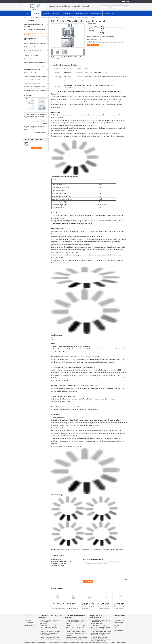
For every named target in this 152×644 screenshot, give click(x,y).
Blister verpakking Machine (32, 73)
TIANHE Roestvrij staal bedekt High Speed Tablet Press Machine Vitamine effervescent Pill (101, 639)
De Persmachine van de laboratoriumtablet (31, 39)
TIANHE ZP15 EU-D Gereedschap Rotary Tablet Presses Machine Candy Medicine (121, 606)
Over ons (56, 13)
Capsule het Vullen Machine (32, 69)
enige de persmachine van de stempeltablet (33, 51)
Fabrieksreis (67, 13)
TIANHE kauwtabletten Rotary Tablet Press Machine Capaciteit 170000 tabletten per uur (76, 627)
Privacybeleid (27, 642)
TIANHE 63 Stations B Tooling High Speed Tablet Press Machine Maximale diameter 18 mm (101, 627)
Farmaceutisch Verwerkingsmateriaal (35, 62)
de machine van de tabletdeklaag (34, 66)
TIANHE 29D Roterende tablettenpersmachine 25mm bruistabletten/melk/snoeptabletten (58, 606)
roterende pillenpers (119, 549)
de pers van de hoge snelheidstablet (35, 30)
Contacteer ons (96, 13)
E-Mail (117, 625)
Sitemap (118, 628)
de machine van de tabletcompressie (35, 43)
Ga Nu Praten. (109, 13)
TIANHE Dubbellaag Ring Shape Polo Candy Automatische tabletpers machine (50, 627)
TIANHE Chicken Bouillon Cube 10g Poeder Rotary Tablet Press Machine (76, 632)
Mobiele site (119, 631)
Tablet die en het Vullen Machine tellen (35, 76)
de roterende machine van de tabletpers (48, 17)
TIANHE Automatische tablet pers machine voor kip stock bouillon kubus (50, 638)
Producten (36, 13)
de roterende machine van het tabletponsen (68, 549)
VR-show (46, 13)
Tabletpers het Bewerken (31, 56)
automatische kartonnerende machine (35, 80)
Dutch (126, 2)
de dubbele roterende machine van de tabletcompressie (96, 549)
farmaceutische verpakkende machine (35, 90)
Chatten (94, 45)
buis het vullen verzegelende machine (35, 87)
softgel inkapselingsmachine (32, 83)
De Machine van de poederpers (33, 47)
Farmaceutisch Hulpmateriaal (33, 59)
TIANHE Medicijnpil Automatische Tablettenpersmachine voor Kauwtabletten (49, 622)
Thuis (27, 13)
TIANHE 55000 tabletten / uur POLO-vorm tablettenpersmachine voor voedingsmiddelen (50, 633)
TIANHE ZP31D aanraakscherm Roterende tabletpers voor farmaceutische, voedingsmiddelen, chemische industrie (72, 608)
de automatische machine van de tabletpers (34, 25)
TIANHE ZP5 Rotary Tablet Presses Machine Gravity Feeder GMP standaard (89, 606)
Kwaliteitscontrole (81, 13)
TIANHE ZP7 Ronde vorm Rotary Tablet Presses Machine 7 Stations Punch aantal (104, 606)
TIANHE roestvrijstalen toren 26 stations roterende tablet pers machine (75, 622)
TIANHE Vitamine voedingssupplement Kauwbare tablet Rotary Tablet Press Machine (76, 637)
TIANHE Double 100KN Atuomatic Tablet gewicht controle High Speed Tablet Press (101, 622)
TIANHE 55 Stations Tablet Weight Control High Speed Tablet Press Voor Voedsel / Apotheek (101, 633)
